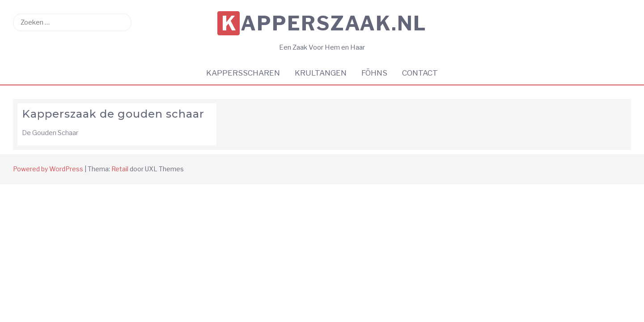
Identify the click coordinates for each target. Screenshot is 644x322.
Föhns (374, 73)
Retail (120, 169)
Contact (420, 73)
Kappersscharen (243, 73)
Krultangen (321, 73)
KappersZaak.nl (324, 23)
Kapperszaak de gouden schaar (113, 114)
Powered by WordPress (48, 169)
